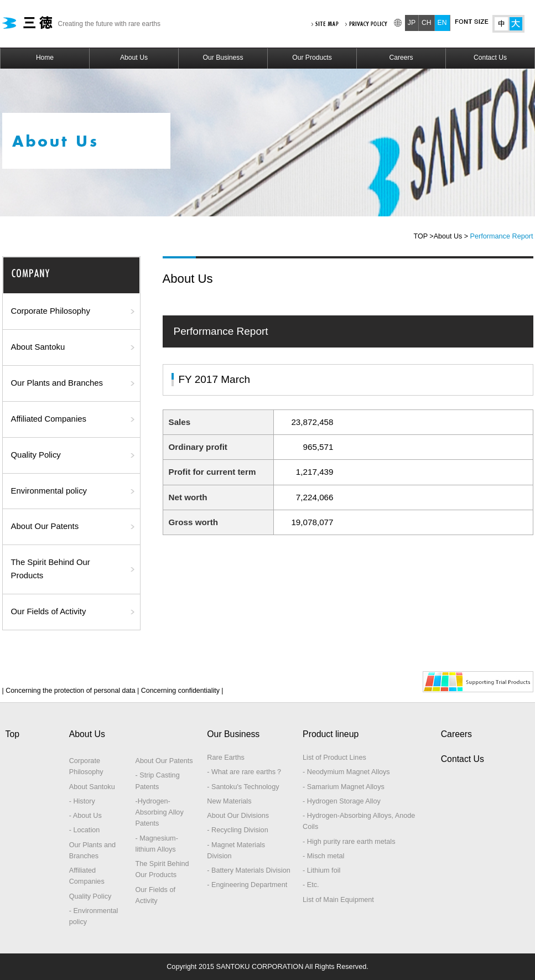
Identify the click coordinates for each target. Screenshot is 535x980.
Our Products (312, 58)
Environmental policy (49, 491)
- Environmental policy (94, 916)
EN (442, 23)
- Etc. (311, 885)
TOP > (424, 236)
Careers (401, 58)
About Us (134, 58)
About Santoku (38, 347)
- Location (85, 830)
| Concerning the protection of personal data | (71, 691)
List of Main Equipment (338, 900)
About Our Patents (45, 526)
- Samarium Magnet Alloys (344, 787)
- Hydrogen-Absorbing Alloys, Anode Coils (359, 821)
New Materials (229, 801)
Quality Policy (36, 455)
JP (412, 23)
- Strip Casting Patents (157, 781)
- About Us (85, 816)
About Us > (451, 236)
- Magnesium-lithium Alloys (156, 844)
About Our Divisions (238, 816)
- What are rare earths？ (245, 772)
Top (13, 734)
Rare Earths (226, 758)
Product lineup (331, 734)
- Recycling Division (237, 830)
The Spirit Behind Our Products (51, 569)
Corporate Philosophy (51, 311)
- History (82, 801)
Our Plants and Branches (57, 383)
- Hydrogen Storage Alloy (342, 801)
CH (427, 23)
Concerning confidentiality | (181, 691)
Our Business (223, 58)
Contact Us (490, 58)
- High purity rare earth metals (349, 842)
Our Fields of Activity (49, 611)
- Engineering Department (247, 885)
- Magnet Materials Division (236, 851)
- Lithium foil (321, 870)
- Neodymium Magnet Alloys (346, 772)
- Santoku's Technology (243, 787)
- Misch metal (323, 856)
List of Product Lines (334, 758)
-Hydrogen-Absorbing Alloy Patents (159, 813)
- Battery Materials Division (249, 870)
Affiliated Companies (49, 419)
